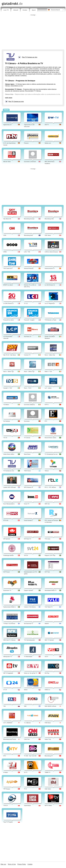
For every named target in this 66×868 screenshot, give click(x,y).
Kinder (25, 10)
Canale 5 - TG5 (8, 388)
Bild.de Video (7, 162)
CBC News (48, 235)
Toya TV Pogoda (8, 822)
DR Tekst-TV (28, 539)
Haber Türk (48, 739)
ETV (46, 421)
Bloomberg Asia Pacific (10, 739)
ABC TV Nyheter (49, 640)
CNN (5, 235)
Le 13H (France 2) (50, 285)
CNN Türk (27, 739)
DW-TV (47, 125)
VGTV (46, 657)
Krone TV (27, 504)
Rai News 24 (28, 337)
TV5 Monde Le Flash (50, 320)
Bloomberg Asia (28, 235)
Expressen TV (7, 590)
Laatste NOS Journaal (9, 487)
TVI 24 (5, 438)
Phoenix (26, 143)
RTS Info (6, 520)
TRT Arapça (7, 789)
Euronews (27, 421)
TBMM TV (47, 772)
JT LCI (26, 303)
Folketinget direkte (8, 555)
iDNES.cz (47, 690)
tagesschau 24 (7, 125)
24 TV (26, 772)
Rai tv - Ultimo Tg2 (9, 372)
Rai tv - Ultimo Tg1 (50, 355)
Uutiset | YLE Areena (30, 607)
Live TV (6, 10)
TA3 (4, 706)
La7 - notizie (48, 388)
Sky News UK (7, 219)
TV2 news (47, 539)
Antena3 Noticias (29, 268)
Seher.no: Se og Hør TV (31, 673)
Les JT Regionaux (50, 303)
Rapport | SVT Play (50, 555)
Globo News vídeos (9, 454)
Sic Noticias (7, 421)
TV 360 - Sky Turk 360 (30, 756)
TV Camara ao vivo (9, 471)
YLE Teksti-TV (49, 607)
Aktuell (16, 10)
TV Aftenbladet (28, 657)
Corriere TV (27, 355)
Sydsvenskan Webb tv (10, 607)
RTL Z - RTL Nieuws (50, 487)
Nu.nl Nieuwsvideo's (9, 504)
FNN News (48, 723)
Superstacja (27, 805)
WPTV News (48, 805)
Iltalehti (47, 623)
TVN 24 (5, 805)
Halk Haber (48, 789)
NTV (5, 756)
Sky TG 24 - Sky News (10, 355)
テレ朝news (27, 723)
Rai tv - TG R (28, 388)
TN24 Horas (27, 471)
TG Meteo (6, 405)
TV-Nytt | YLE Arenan (9, 623)
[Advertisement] (33, 32)
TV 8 (25, 789)
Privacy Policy (22, 864)
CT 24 (5, 690)
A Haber (6, 772)
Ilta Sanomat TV (28, 623)
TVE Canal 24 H (8, 268)
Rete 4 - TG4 (48, 372)
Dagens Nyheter (29, 590)
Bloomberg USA (49, 219)
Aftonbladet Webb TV (51, 590)
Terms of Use (12, 864)
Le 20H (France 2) (8, 303)
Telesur (47, 471)
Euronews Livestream (30, 162)
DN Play (47, 673)
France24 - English (29, 320)
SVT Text (47, 572)
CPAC (5, 252)
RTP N (47, 405)
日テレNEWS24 (8, 723)
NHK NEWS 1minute (50, 706)
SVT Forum (7, 572)
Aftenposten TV (8, 657)
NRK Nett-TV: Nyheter (9, 640)
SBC (25, 706)
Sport (34, 10)
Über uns (3, 864)
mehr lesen (9, 98)
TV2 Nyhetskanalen (29, 640)
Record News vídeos (50, 438)
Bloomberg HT (49, 756)
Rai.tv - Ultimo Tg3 (29, 372)
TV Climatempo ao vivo (51, 454)
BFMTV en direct (8, 285)
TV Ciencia (27, 438)
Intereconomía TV (50, 268)
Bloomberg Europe (29, 219)
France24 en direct (9, 320)
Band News (27, 454)
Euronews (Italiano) (29, 405)
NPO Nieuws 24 (28, 487)
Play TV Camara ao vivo (16, 102)
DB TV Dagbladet (8, 673)
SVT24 (26, 555)
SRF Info (47, 504)
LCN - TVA (27, 252)
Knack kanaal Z (28, 520)
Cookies (30, 864)
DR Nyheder (7, 539)
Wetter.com (48, 143)
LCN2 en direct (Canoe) (51, 252)
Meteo (26, 690)
